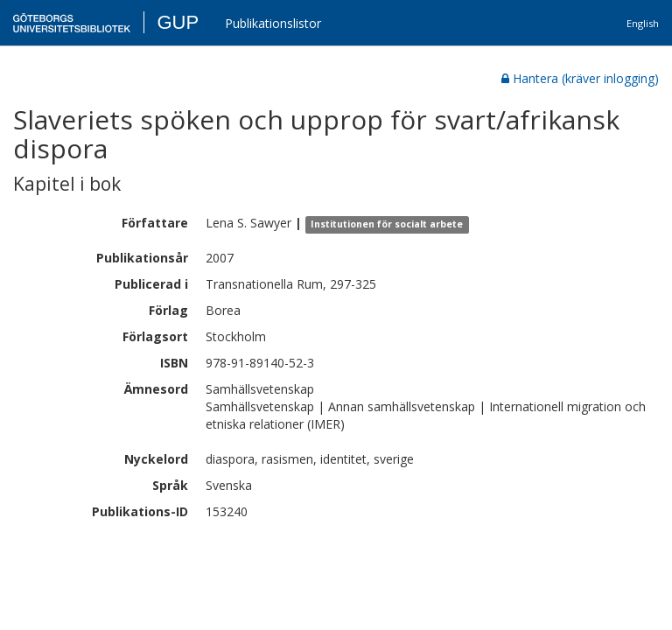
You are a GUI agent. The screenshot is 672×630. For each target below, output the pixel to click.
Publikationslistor (273, 23)
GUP (178, 22)
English (643, 23)
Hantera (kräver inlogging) (580, 78)
